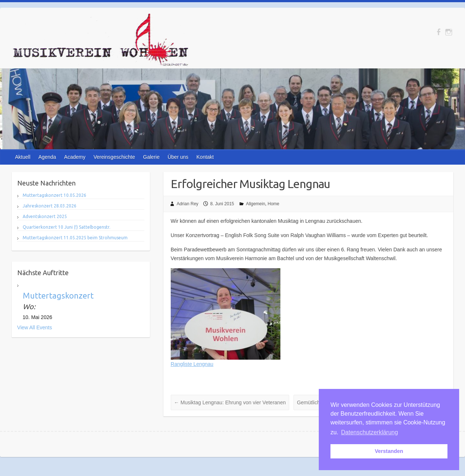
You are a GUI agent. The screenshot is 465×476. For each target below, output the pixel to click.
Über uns (178, 157)
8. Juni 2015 (222, 204)
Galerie (151, 157)
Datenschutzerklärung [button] (370, 432)
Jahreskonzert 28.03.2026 (50, 206)
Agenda (47, 157)
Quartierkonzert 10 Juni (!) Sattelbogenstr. (67, 227)
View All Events (35, 327)
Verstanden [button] (389, 451)
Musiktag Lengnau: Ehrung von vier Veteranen (230, 402)
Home (273, 204)
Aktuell (23, 157)
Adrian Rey (187, 204)
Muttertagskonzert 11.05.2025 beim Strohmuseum (75, 238)
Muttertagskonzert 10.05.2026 (54, 195)
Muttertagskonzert (58, 295)
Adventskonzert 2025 (45, 216)
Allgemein (256, 204)
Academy (75, 157)
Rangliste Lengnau (192, 364)
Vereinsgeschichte (114, 157)
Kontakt (205, 157)
